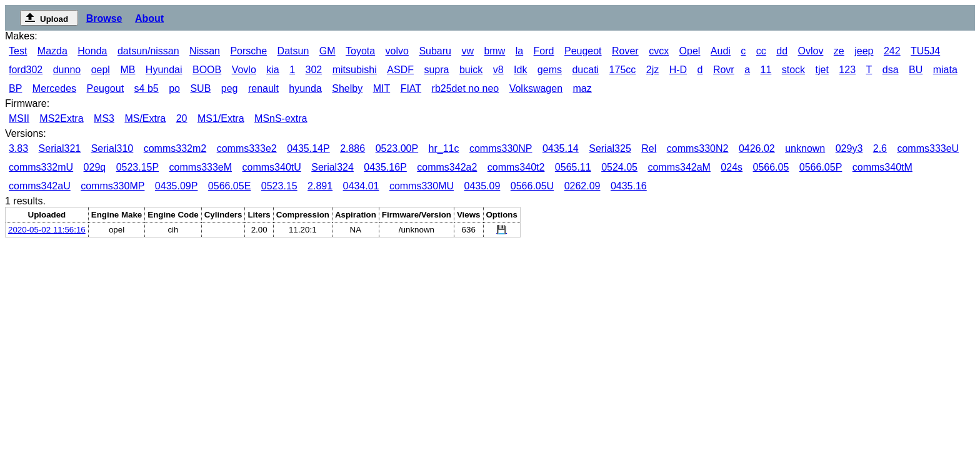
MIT (382, 88)
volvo (397, 51)
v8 (498, 70)
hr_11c (444, 148)
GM (327, 51)
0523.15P (138, 167)
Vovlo (244, 70)
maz (582, 88)
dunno (67, 70)
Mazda (52, 51)
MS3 (104, 118)
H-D (678, 70)
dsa (891, 70)
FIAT (411, 88)
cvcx (659, 51)
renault (263, 88)
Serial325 (610, 148)
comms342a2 (447, 167)
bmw (494, 51)
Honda (92, 51)
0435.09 (482, 186)
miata (945, 70)
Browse (104, 18)
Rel (649, 148)
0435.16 (629, 186)
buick (471, 70)
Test (18, 51)
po (174, 88)
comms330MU (422, 186)
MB (127, 70)
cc (761, 51)
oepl (101, 70)
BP (15, 88)
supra (436, 70)
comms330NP (501, 148)
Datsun (293, 51)
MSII (19, 118)
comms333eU (928, 148)
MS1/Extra (221, 118)
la (519, 51)
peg (230, 88)
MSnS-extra (281, 118)
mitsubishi (355, 70)
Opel (690, 51)
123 (847, 70)
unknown (805, 148)
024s (732, 167)
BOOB (207, 70)
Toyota (360, 51)
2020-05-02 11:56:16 (47, 230)
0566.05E (230, 186)
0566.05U (532, 186)
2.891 (320, 186)
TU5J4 (925, 51)
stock (793, 70)
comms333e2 (247, 148)
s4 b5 (147, 88)
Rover (625, 51)
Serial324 (332, 167)
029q (95, 167)
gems (550, 70)
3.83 (18, 148)
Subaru (435, 51)
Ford (544, 51)
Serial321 (60, 148)
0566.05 (771, 167)
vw (467, 51)
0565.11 (573, 167)
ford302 (26, 70)
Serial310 (112, 148)
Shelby (347, 88)
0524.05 (619, 167)
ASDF (400, 70)
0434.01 (361, 186)
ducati (585, 70)
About (149, 18)
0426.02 (757, 148)
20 (182, 118)
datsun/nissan (148, 51)
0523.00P (397, 148)
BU (916, 70)
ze (839, 51)
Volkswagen (536, 88)
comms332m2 (175, 148)
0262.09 (582, 186)
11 (766, 70)
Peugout (106, 88)
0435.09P (177, 186)
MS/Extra (145, 118)
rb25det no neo (466, 88)
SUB (200, 88)
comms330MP (112, 186)
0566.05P (821, 167)
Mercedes (54, 88)
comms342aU (40, 186)
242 (892, 51)
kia (272, 70)
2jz (652, 70)
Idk (520, 70)
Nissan (205, 51)
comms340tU (272, 167)
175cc (623, 70)
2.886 (352, 148)
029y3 (849, 148)
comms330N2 (698, 148)
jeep (864, 51)
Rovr (724, 70)
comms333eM (201, 167)
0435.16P (385, 167)
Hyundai (164, 70)
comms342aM (679, 167)
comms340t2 (516, 167)
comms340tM (882, 167)
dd (782, 51)
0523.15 (279, 186)
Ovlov (811, 51)
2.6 (880, 148)
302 (314, 70)
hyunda (305, 88)
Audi (721, 51)
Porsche (248, 51)
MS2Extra (61, 118)
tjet (822, 70)
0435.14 (561, 148)
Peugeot (583, 51)
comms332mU (41, 167)
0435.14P (308, 148)
